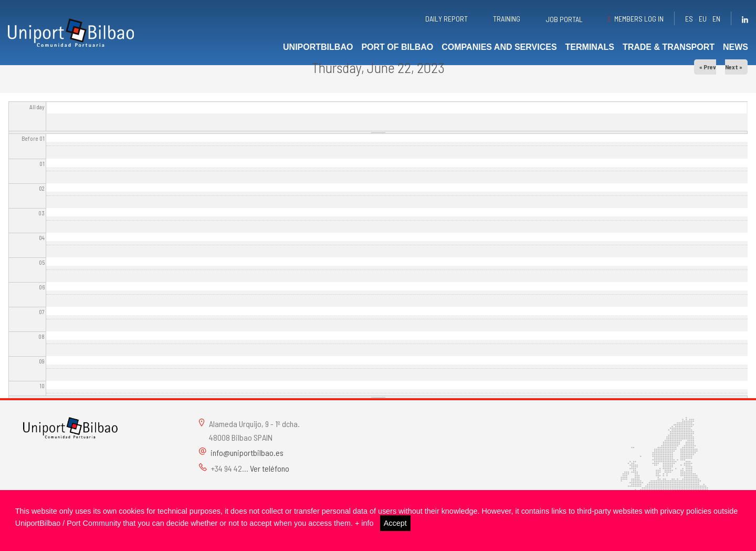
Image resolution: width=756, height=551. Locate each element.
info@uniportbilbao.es (247, 453)
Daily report (447, 19)
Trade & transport (669, 47)
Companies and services (499, 47)
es (689, 19)
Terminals (590, 47)
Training (507, 19)
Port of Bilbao (397, 47)
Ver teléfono (270, 468)
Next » (734, 67)
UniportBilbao (318, 47)
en (716, 19)
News (736, 47)
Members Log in (639, 19)
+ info (364, 523)
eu (703, 19)
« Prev (708, 67)
